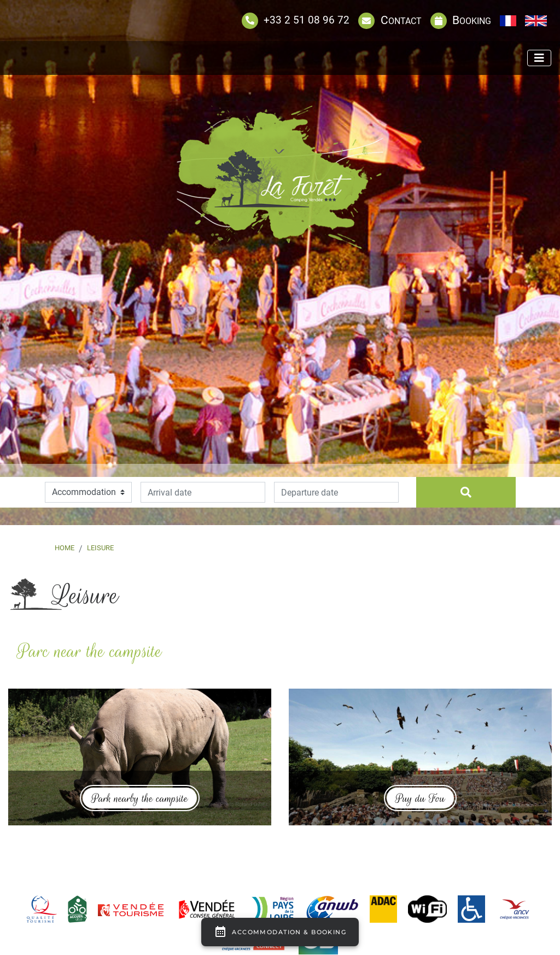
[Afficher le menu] (539, 58)
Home (65, 548)
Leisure (100, 548)
